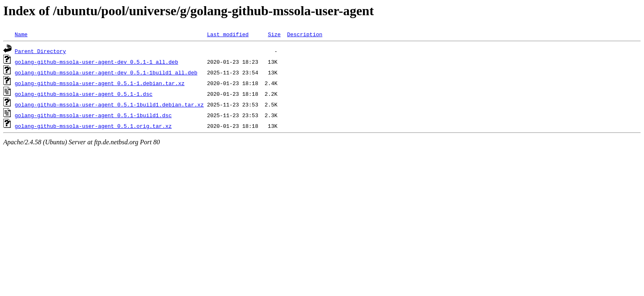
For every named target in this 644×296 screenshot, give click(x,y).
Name (21, 34)
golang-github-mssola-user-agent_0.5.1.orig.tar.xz (93, 126)
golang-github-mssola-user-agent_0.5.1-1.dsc (84, 94)
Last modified (228, 34)
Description (305, 34)
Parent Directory (40, 51)
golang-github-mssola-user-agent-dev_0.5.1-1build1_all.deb (106, 72)
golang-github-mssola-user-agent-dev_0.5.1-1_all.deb (97, 62)
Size (274, 34)
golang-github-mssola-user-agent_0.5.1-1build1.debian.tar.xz (109, 104)
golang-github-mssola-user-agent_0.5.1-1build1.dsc (93, 115)
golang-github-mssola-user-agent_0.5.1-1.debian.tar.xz (100, 83)
